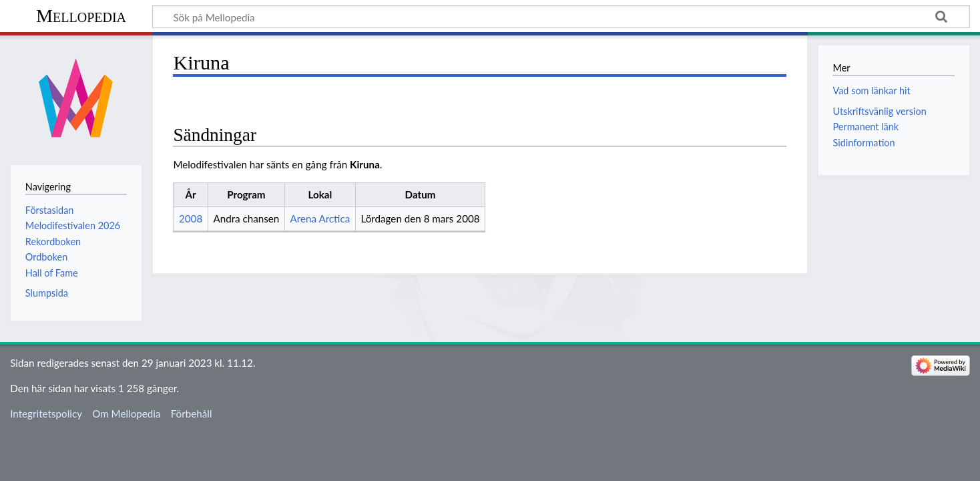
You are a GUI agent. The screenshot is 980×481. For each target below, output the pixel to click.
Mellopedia (81, 16)
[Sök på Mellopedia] (561, 17)
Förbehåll (192, 414)
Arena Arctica (320, 218)
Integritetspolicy (46, 414)
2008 (191, 218)
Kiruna (365, 164)
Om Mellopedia (126, 414)
